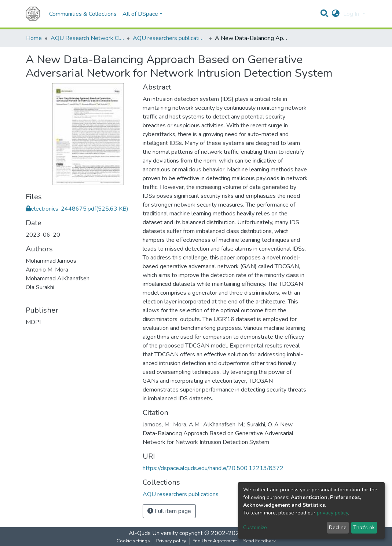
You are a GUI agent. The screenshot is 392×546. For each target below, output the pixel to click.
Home (34, 38)
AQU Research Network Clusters (87, 38)
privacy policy (332, 513)
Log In (352, 14)
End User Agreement (215, 541)
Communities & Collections (83, 14)
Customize (255, 527)
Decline (338, 527)
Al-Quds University (153, 533)
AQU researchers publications (169, 38)
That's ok (364, 527)
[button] (336, 14)
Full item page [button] (169, 511)
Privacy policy (171, 541)
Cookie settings (133, 541)
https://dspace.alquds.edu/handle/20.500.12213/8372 (213, 468)
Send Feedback (259, 541)
